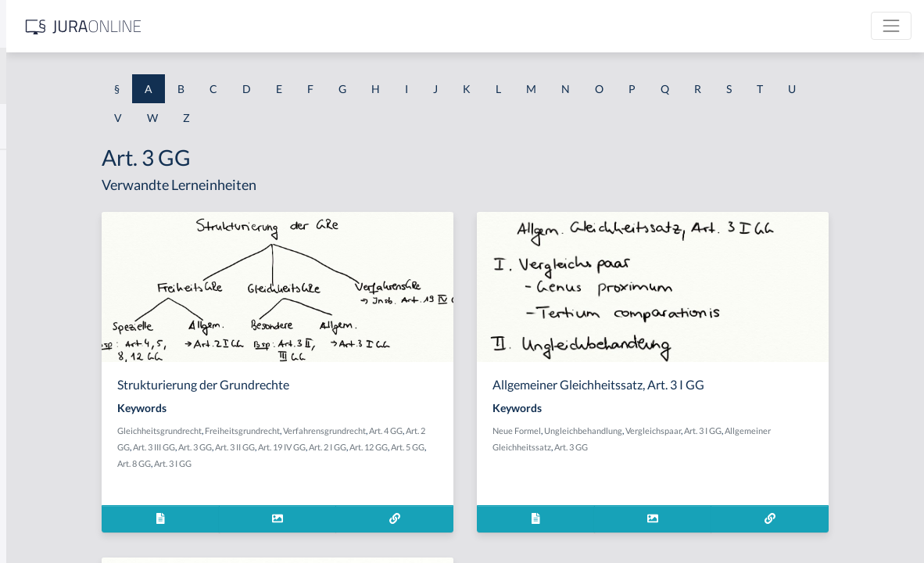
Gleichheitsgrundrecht (320, 430)
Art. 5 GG (321, 463)
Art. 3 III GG (351, 447)
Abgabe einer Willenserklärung (88, 237)
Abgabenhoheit (50, 272)
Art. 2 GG (310, 447)
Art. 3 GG (392, 447)
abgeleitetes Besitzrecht (70, 307)
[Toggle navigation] (891, 26)
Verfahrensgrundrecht (485, 430)
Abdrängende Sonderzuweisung (89, 166)
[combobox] (125, 76)
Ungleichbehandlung (705, 430)
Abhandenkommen (59, 412)
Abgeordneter (47, 342)
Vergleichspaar (775, 430)
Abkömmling (44, 483)
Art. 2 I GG (525, 447)
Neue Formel (639, 430)
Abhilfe (30, 448)
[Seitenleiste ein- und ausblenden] (225, 24)
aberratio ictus (48, 201)
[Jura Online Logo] (328, 26)
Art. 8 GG (358, 463)
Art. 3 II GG (432, 447)
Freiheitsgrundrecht (403, 430)
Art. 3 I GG (396, 463)
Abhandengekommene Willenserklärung (110, 377)
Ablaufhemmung (53, 518)
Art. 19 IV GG (479, 447)
